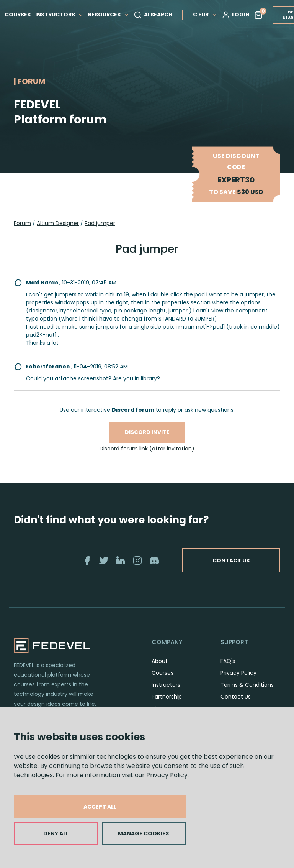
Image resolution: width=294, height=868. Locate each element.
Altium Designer (58, 223)
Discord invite (147, 432)
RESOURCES (110, 14)
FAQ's (228, 661)
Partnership (167, 697)
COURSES (19, 14)
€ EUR (206, 14)
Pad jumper (100, 223)
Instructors (166, 685)
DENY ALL (56, 833)
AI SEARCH (154, 15)
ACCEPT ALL (100, 807)
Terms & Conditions (247, 685)
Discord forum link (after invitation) (147, 449)
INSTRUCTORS (61, 14)
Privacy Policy (167, 775)
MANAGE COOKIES (143, 833)
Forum (22, 223)
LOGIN (237, 15)
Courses (163, 673)
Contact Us (236, 697)
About (160, 661)
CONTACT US (230, 560)
